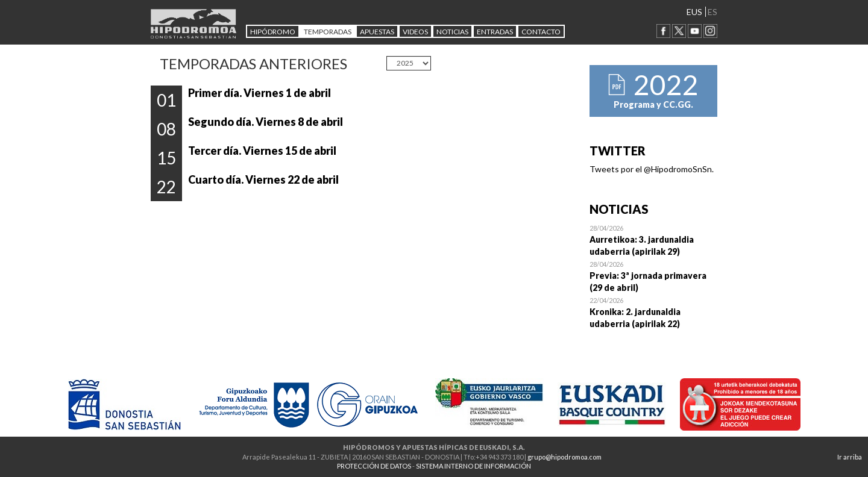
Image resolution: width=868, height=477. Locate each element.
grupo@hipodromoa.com (565, 457)
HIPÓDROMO (273, 32)
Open (654, 240)
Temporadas (328, 32)
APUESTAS (377, 32)
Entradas (495, 32)
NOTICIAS (452, 32)
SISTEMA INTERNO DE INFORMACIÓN (473, 466)
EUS (694, 12)
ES (712, 12)
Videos (415, 32)
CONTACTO (541, 32)
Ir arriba (850, 457)
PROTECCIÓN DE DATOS (374, 466)
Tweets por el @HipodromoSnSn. (652, 169)
